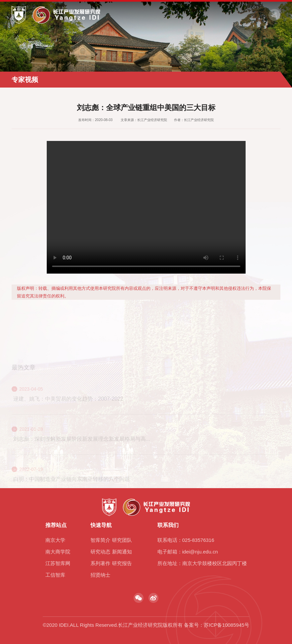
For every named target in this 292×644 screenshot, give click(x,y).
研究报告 (122, 563)
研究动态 (100, 552)
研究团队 (122, 540)
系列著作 (100, 563)
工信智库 (55, 575)
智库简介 (100, 540)
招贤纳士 (100, 575)
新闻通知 (122, 552)
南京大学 (55, 540)
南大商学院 (58, 552)
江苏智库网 (58, 563)
